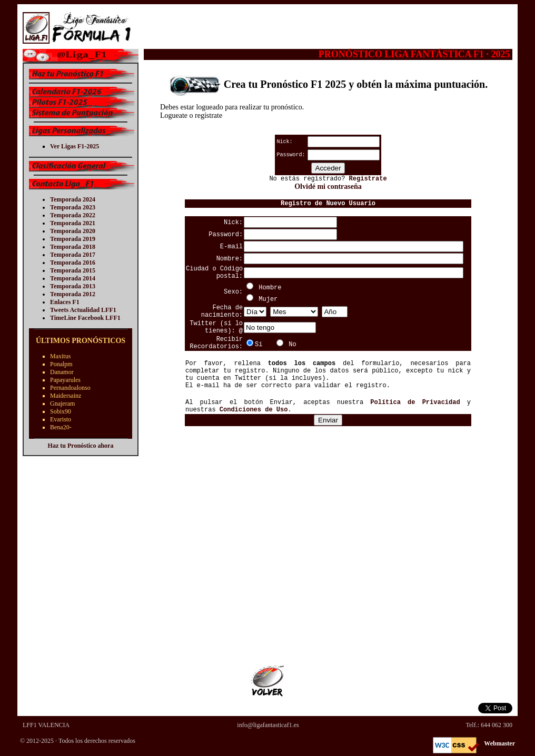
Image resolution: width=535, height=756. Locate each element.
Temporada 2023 (73, 207)
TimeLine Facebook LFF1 (85, 318)
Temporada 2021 (73, 223)
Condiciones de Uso (254, 410)
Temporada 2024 (73, 199)
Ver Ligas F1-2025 (75, 146)
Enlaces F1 (65, 302)
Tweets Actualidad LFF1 (83, 310)
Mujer (268, 299)
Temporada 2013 (73, 286)
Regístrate (368, 179)
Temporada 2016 (73, 263)
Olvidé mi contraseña (328, 187)
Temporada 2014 (73, 278)
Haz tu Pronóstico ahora (81, 446)
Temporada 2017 (73, 255)
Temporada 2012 (73, 294)
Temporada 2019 (73, 239)
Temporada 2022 (73, 215)
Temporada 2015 (73, 270)
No (292, 345)
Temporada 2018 (73, 247)
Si (259, 345)
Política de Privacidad (415, 402)
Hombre (270, 288)
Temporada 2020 (73, 231)
